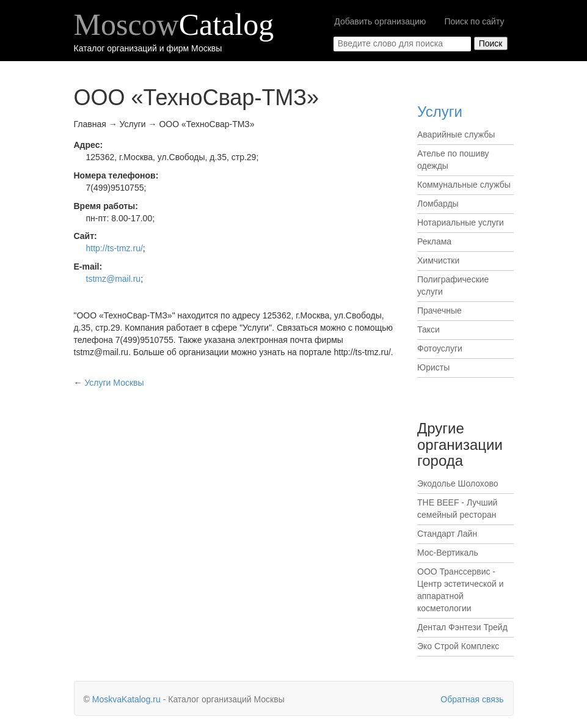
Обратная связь (472, 699)
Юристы (433, 367)
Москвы (114, 383)
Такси (428, 329)
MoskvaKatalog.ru (126, 699)
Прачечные (439, 311)
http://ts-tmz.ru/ (115, 248)
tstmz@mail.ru (114, 279)
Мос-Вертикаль (448, 553)
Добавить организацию (380, 21)
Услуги (440, 112)
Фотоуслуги (440, 348)
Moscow (174, 24)
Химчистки (438, 260)
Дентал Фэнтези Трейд (462, 627)
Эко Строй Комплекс (458, 646)
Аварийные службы (456, 134)
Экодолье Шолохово (458, 483)
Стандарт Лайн (447, 534)
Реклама (434, 241)
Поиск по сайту (474, 21)
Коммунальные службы (464, 185)
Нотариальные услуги (461, 222)
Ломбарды (438, 204)
